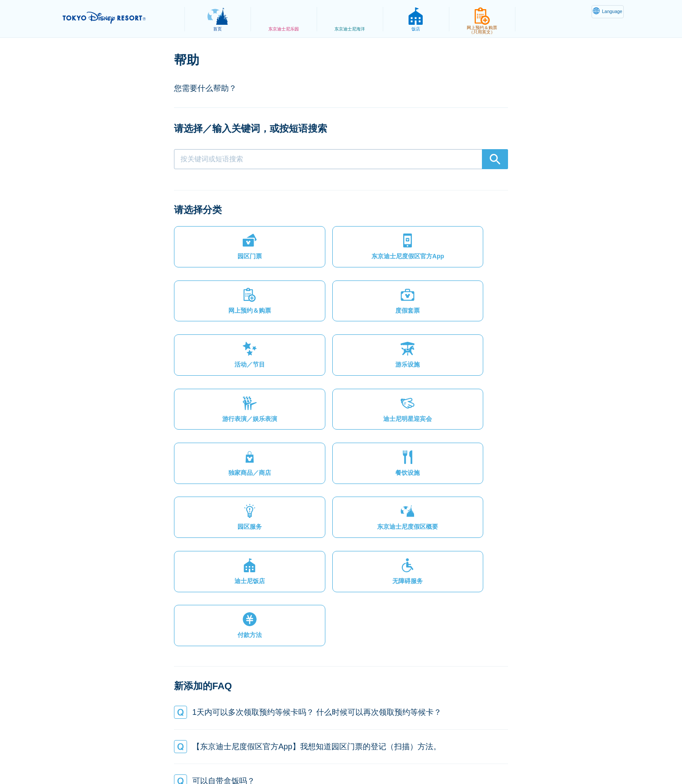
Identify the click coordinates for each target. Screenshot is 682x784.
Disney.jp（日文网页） (503, 756)
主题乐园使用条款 (291, 756)
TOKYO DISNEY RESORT (119, 18)
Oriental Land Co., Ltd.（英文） (415, 756)
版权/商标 (344, 756)
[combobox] (341, 159)
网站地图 (160, 756)
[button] (213, 250)
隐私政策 (200, 756)
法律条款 (239, 756)
